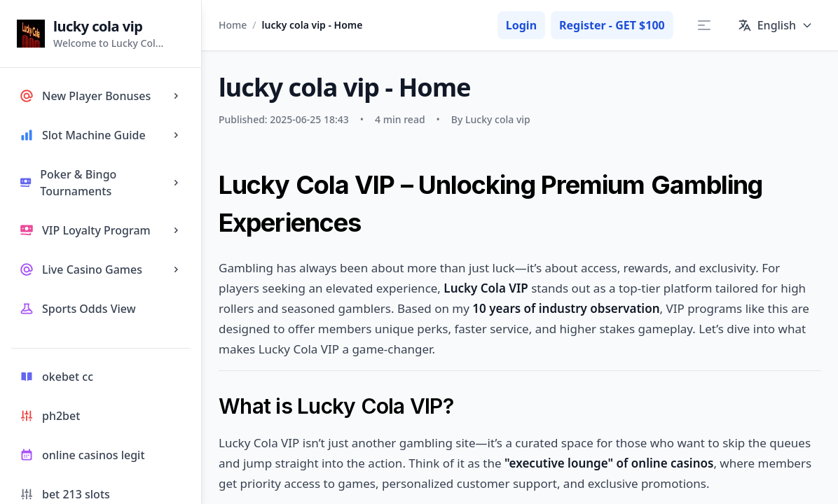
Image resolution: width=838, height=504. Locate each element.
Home (233, 25)
